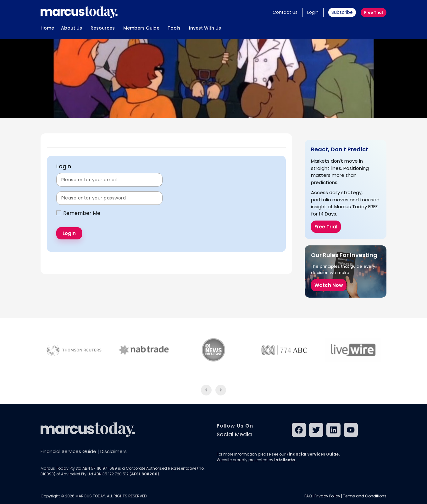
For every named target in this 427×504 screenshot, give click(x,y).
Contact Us (285, 12)
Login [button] (313, 12)
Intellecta (285, 460)
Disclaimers (114, 451)
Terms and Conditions (365, 496)
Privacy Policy (327, 496)
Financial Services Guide (68, 451)
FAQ (308, 496)
